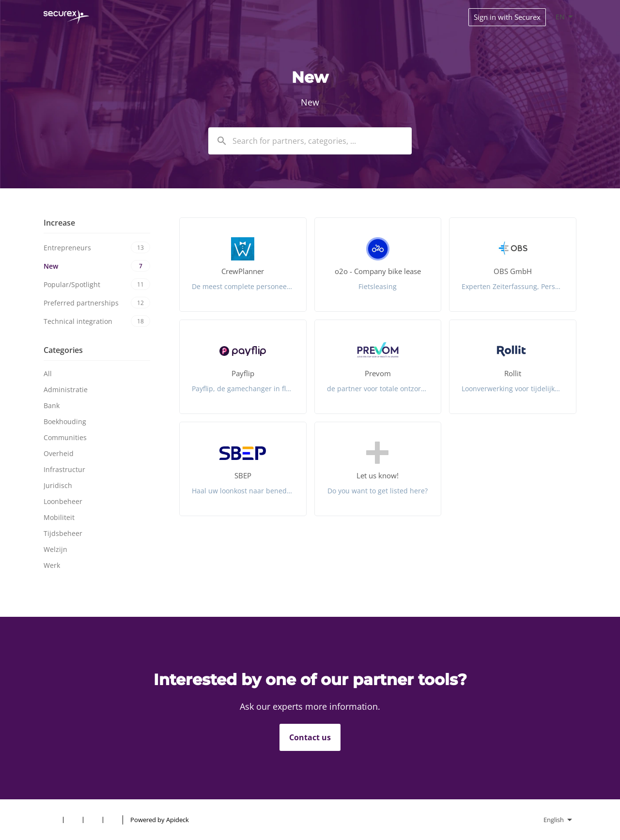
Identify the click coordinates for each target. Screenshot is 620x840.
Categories (63, 350)
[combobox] (310, 141)
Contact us (310, 737)
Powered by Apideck (160, 820)
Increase (59, 223)
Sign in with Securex (507, 17)
